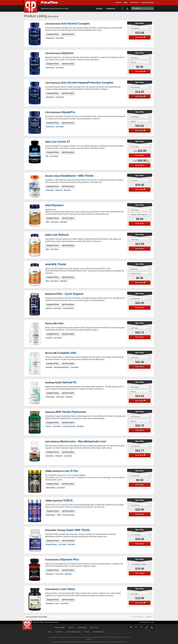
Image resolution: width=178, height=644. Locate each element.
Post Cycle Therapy (69, 515)
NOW (47, 222)
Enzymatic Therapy (51, 544)
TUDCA (59, 515)
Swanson (48, 426)
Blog (126, 2)
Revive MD (49, 338)
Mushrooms (59, 456)
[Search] (142, 8)
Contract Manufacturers (73, 632)
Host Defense (50, 456)
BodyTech (49, 308)
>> (151, 617)
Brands (99, 9)
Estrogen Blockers (68, 308)
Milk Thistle (67, 190)
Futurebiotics (50, 574)
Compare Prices (53, 34)
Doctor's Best (50, 190)
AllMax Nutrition (50, 488)
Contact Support (59, 628)
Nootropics (69, 397)
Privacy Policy (82, 628)
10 (149, 617)
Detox (57, 603)
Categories (111, 8)
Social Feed (134, 2)
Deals (50, 632)
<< (132, 617)
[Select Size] (140, 28)
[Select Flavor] (140, 62)
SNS (47, 156)
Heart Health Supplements (61, 367)
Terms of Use (94, 628)
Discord (87, 632)
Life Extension (50, 38)
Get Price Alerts (68, 34)
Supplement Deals (147, 2)
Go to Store (141, 37)
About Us (71, 628)
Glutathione (59, 190)
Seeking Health (50, 397)
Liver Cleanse (60, 38)
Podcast (119, 2)
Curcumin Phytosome (69, 426)
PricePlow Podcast (99, 632)
